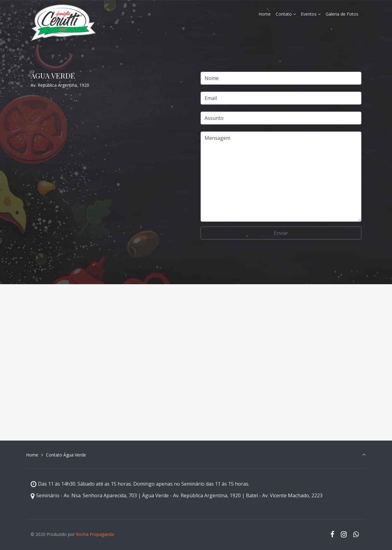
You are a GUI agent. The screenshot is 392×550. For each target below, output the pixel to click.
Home (32, 455)
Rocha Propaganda (95, 534)
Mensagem (281, 177)
